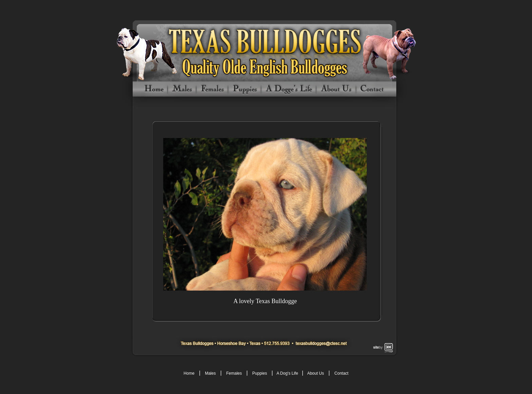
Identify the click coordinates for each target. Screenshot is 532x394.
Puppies (260, 373)
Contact (341, 373)
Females (234, 373)
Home (189, 373)
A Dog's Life (287, 373)
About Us (315, 373)
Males (210, 373)
